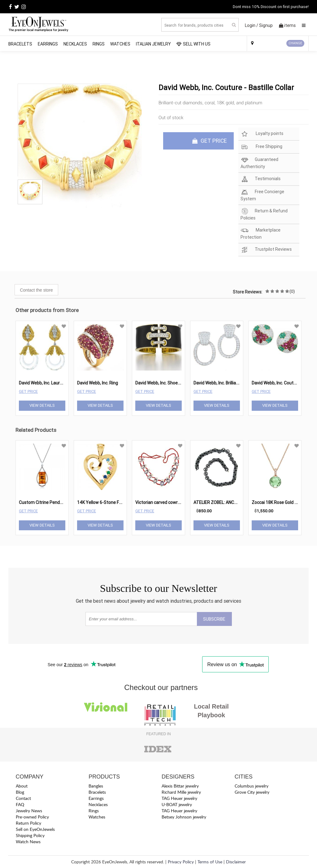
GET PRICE (210, 141)
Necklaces (75, 44)
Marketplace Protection (261, 233)
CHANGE (295, 43)
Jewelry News (29, 811)
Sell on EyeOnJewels (35, 829)
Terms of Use (210, 862)
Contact (23, 798)
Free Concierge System (262, 195)
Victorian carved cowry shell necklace (172, 502)
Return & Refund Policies (264, 214)
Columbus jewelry (252, 786)
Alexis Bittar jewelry (180, 786)
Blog (20, 792)
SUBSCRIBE (214, 619)
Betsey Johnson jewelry (184, 817)
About (22, 786)
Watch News (28, 842)
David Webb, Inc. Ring (98, 383)
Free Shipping (261, 147)
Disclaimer (236, 862)
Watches (120, 44)
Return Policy (28, 823)
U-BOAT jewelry (177, 804)
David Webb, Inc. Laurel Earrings (50, 383)
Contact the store (36, 290)
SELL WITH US (193, 44)
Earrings (48, 44)
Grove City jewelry (252, 792)
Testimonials (261, 179)
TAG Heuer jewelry (179, 798)
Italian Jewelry (153, 44)
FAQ (20, 804)
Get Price (28, 391)
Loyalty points (262, 134)
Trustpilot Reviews (266, 250)
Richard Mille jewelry (181, 792)
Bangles (96, 786)
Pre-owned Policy (32, 817)
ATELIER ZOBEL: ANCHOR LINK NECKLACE (234, 502)
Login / (252, 25)
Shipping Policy (30, 835)
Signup (266, 25)
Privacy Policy (181, 862)
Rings (99, 44)
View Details (42, 405)
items (287, 25)
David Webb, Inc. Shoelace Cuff (165, 383)
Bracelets (20, 44)
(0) (292, 291)
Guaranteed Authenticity (259, 163)
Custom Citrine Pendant (43, 502)
